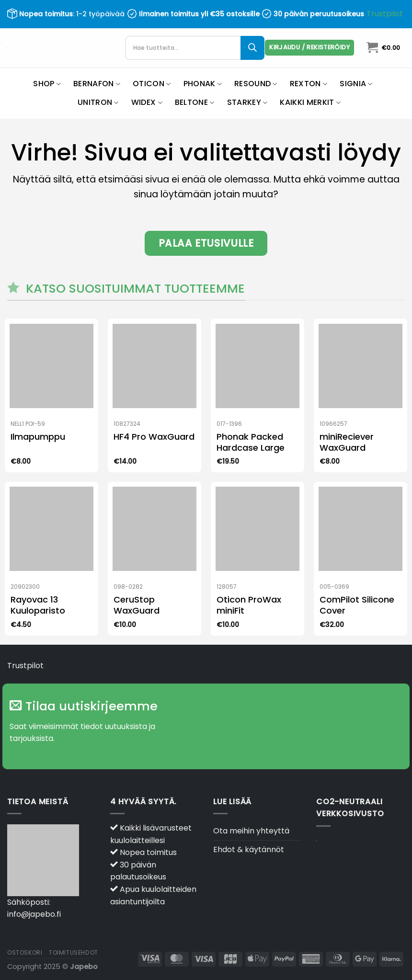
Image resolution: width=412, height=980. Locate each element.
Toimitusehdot (74, 952)
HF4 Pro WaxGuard (154, 437)
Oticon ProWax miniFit (249, 605)
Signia (356, 84)
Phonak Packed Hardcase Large (251, 442)
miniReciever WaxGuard (347, 442)
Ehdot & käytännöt (249, 849)
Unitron (98, 102)
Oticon (152, 84)
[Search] (252, 48)
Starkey (247, 102)
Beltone (195, 102)
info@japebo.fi (34, 914)
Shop (47, 84)
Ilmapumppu (38, 437)
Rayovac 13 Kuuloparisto (38, 605)
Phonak (203, 84)
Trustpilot (385, 14)
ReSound (256, 84)
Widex (147, 102)
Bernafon (97, 84)
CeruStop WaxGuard (137, 605)
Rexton (309, 84)
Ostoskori (25, 952)
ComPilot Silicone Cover (357, 605)
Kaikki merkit (310, 102)
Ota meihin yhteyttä (251, 831)
